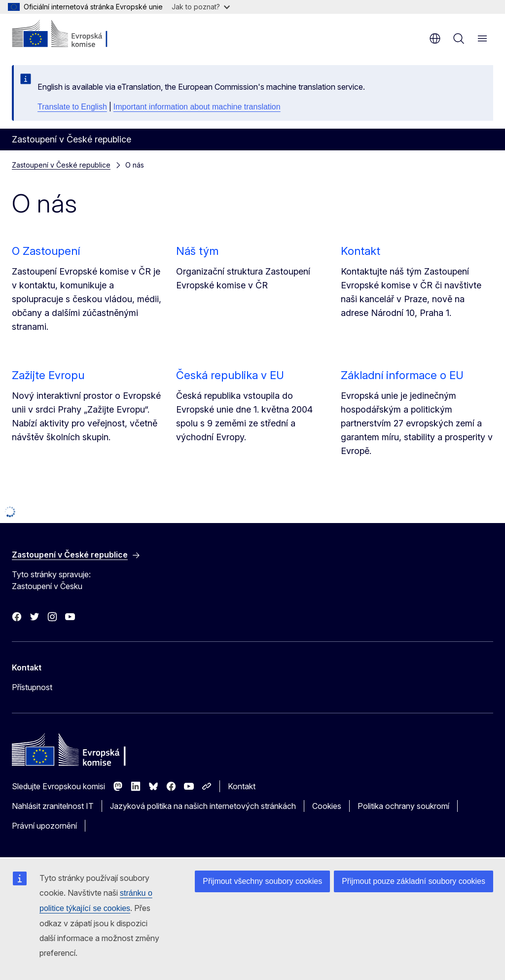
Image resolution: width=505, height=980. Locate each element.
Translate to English (72, 107)
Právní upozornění (44, 826)
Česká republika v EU (230, 375)
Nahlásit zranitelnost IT (53, 806)
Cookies (327, 806)
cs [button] (435, 38)
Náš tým (197, 251)
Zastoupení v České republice (61, 165)
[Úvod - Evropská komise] (72, 35)
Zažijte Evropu (48, 375)
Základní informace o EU (402, 375)
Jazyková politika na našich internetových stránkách (203, 806)
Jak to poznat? (201, 7)
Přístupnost (32, 687)
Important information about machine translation (197, 107)
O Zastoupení (46, 251)
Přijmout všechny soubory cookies (262, 881)
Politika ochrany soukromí (403, 806)
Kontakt (361, 251)
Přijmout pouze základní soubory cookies (414, 881)
